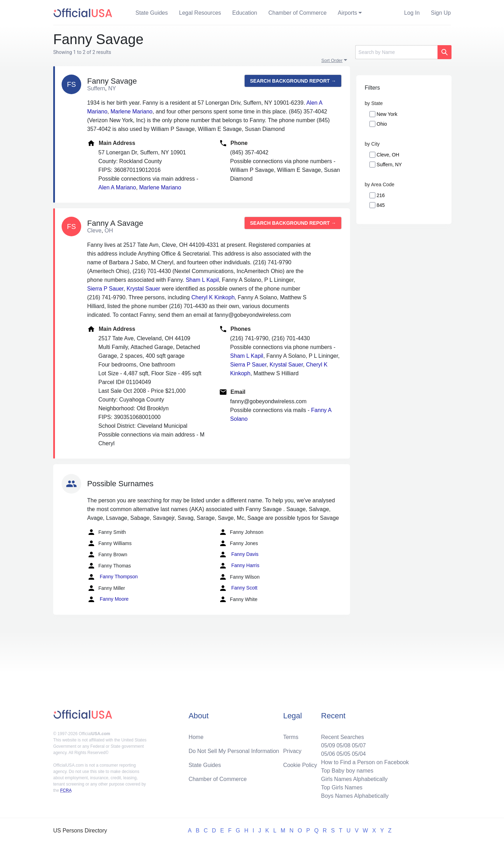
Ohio (382, 124)
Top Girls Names (342, 787)
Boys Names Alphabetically (355, 796)
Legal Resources (200, 13)
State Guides (152, 13)
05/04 (359, 754)
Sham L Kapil (202, 280)
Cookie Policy (300, 765)
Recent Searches (342, 737)
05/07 (359, 745)
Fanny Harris (239, 566)
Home (196, 737)
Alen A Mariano (117, 187)
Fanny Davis (239, 554)
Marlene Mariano (132, 111)
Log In (412, 13)
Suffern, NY (389, 165)
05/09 (328, 745)
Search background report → (293, 81)
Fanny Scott (238, 588)
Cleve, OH (388, 155)
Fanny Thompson (113, 577)
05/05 (343, 754)
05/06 (328, 754)
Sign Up (441, 13)
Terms (291, 737)
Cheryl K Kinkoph (213, 297)
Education (245, 13)
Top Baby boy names (347, 771)
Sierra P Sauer (105, 289)
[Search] (396, 52)
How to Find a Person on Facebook (365, 762)
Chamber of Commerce (297, 13)
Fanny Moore (108, 599)
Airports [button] (347, 13)
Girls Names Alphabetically (354, 779)
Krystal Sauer (143, 289)
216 (381, 195)
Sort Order (332, 60)
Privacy (292, 751)
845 (381, 205)
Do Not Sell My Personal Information (234, 751)
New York (387, 114)
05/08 (343, 745)
